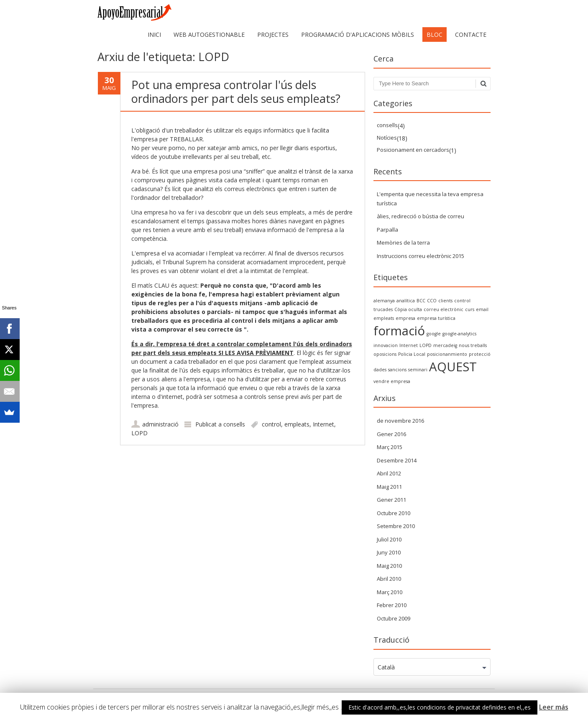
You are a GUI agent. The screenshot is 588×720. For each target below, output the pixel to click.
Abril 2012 (389, 473)
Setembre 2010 (396, 526)
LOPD (139, 433)
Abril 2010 (389, 579)
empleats (297, 424)
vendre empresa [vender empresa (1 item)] (392, 381)
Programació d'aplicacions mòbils (358, 34)
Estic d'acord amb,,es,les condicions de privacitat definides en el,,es (440, 707)
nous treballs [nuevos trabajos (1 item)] (473, 345)
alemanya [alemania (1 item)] (384, 301)
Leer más (554, 707)
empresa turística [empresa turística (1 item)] (436, 318)
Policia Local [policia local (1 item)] (412, 354)
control (271, 424)
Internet (323, 424)
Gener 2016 (391, 434)
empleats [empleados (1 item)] (384, 318)
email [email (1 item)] (482, 309)
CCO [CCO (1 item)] (432, 301)
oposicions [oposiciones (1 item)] (385, 354)
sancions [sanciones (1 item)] (397, 370)
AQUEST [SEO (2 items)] (453, 367)
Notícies (387, 138)
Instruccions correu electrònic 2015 (421, 256)
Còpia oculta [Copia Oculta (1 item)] (408, 309)
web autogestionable (209, 34)
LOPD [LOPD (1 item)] (426, 345)
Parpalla (387, 230)
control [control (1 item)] (462, 301)
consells (234, 424)
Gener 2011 (391, 500)
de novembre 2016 (400, 421)
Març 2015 (390, 447)
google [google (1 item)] (434, 334)
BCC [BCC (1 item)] (421, 301)
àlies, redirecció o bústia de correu (421, 216)
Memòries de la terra (403, 243)
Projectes (273, 34)
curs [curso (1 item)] (470, 309)
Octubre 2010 (394, 513)
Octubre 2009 (394, 618)
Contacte (471, 34)
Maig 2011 (389, 487)
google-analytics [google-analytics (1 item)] (459, 334)
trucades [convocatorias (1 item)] (383, 309)
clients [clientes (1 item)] (445, 301)
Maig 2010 (389, 566)
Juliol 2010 (389, 539)
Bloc (435, 34)
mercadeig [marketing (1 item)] (445, 345)
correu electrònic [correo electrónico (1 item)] (444, 309)
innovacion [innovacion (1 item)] (386, 345)
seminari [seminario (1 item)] (418, 370)
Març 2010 (390, 592)
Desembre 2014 (397, 460)
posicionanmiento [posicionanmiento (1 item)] (447, 354)
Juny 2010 (389, 552)
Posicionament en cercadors (413, 150)
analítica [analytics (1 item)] (406, 301)
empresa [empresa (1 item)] (405, 318)
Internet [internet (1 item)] (409, 345)
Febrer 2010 (392, 605)
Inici (154, 34)
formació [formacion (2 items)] (399, 331)
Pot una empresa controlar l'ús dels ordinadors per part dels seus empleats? (236, 91)
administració (160, 424)
